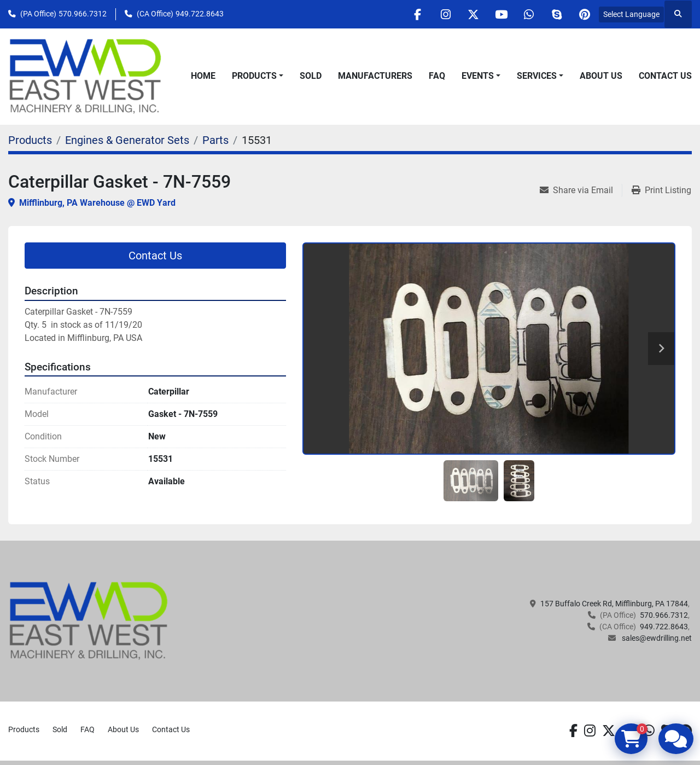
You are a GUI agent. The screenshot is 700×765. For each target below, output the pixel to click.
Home (203, 76)
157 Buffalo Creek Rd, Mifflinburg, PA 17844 (614, 604)
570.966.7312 (83, 14)
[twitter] (473, 14)
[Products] (30, 140)
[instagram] (445, 14)
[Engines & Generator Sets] (127, 140)
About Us (601, 76)
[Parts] (215, 140)
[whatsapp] (529, 14)
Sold (311, 76)
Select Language (631, 14)
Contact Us (665, 76)
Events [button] (478, 76)
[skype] (557, 14)
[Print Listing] (661, 190)
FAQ (437, 76)
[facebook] (417, 14)
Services (537, 76)
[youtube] (501, 14)
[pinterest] (585, 14)
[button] (258, 76)
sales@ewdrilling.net (656, 638)
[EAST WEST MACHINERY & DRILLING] (89, 621)
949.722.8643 (200, 14)
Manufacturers (375, 76)
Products (254, 76)
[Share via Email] (581, 190)
